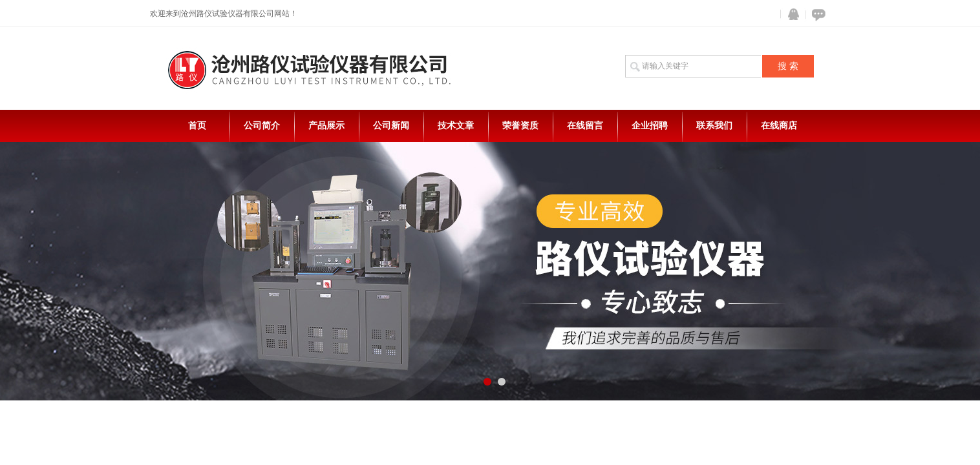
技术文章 (456, 126)
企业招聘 (650, 126)
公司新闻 (391, 126)
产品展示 (326, 126)
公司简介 (262, 126)
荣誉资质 (520, 126)
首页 (197, 126)
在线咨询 (816, 15)
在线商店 (779, 126)
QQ (791, 15)
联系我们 (714, 126)
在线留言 (585, 126)
